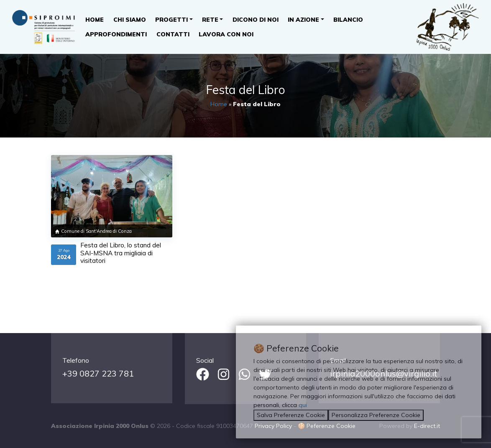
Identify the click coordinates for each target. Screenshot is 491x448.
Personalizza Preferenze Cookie (376, 415)
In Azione (303, 20)
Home (95, 20)
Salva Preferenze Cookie (291, 415)
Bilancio (348, 20)
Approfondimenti (116, 34)
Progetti (171, 20)
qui (303, 405)
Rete (210, 20)
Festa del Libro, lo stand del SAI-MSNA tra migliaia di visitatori (121, 253)
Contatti (173, 34)
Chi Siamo (130, 20)
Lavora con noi (226, 34)
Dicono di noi (256, 20)
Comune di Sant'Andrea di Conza (96, 231)
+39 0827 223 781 (98, 373)
